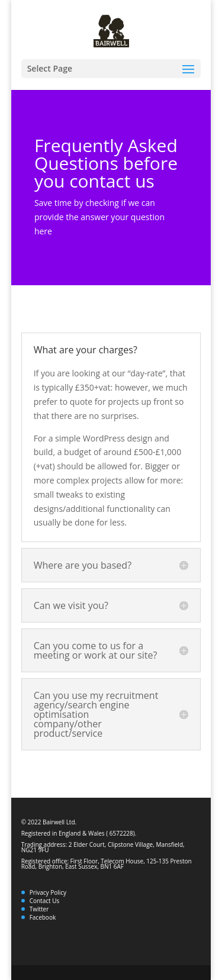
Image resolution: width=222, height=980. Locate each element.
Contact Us (45, 901)
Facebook (43, 917)
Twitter (39, 909)
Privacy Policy (48, 892)
